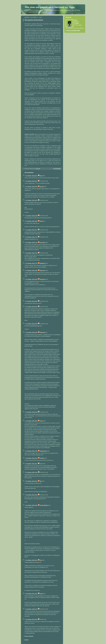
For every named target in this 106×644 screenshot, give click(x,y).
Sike (41, 481)
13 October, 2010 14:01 (32, 594)
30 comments (57, 169)
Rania (41, 221)
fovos (41, 176)
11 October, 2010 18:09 (32, 279)
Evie (41, 560)
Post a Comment (29, 636)
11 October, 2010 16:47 (32, 230)
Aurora (41, 421)
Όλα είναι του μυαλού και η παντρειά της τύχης (50, 7)
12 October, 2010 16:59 (32, 505)
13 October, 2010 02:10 (32, 560)
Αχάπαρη (42, 458)
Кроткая (42, 187)
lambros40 (42, 332)
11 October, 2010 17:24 (32, 242)
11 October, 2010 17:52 (32, 263)
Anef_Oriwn (43, 242)
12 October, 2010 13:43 (32, 472)
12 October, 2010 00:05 (32, 332)
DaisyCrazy (42, 270)
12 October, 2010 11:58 (32, 451)
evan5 (41, 594)
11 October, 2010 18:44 (32, 301)
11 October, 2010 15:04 (32, 200)
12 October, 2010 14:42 (32, 481)
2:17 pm (38, 169)
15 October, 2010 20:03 (32, 619)
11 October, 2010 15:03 (32, 187)
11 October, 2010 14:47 (32, 181)
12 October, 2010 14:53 (32, 495)
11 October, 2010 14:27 (32, 176)
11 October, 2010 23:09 (32, 324)
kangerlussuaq (43, 451)
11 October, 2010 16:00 (32, 221)
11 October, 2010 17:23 (32, 237)
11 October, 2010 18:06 (32, 270)
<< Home (26, 640)
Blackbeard (42, 263)
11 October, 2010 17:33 (32, 253)
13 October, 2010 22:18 (32, 609)
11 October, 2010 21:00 (32, 307)
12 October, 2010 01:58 (32, 412)
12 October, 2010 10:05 (32, 421)
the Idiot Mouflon (44, 505)
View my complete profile (73, 30)
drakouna (76, 22)
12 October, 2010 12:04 (32, 458)
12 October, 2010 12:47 (32, 464)
